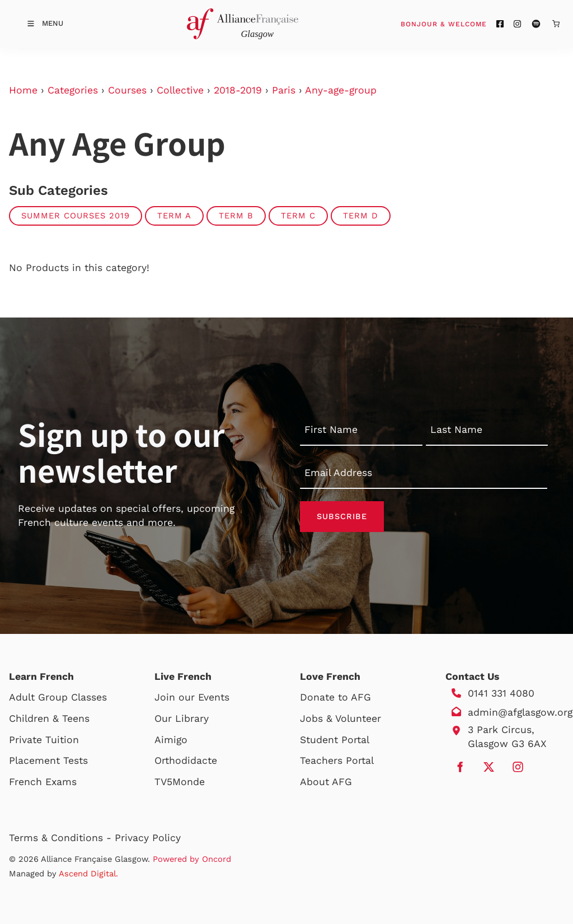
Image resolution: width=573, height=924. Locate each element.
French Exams (43, 782)
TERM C (298, 216)
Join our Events (192, 697)
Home (23, 90)
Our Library (182, 718)
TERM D (361, 216)
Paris (284, 90)
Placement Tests (48, 760)
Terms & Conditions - (62, 838)
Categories (73, 90)
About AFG (326, 782)
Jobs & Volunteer (340, 718)
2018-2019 (238, 90)
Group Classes (72, 697)
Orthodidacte (186, 760)
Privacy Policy (148, 838)
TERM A (174, 216)
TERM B (236, 216)
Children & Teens (49, 718)
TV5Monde (180, 782)
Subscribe (342, 516)
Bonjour (465, 24)
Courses (127, 90)
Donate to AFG (335, 697)
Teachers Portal (337, 760)
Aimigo (171, 740)
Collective (180, 90)
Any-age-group (341, 90)
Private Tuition (44, 740)
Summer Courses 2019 (76, 216)
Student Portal (335, 740)
